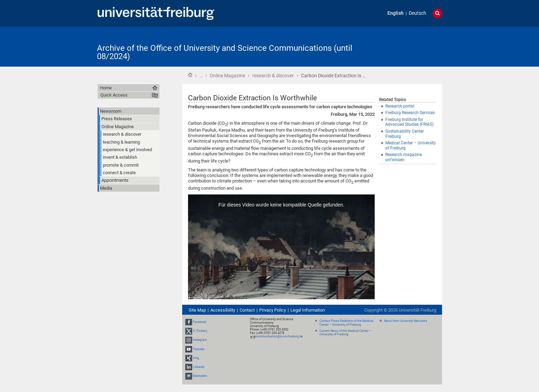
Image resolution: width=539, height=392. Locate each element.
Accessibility (223, 310)
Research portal (400, 106)
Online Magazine (227, 76)
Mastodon (200, 376)
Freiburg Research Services (410, 113)
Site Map (197, 310)
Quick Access (114, 95)
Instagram (200, 340)
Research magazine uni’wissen (404, 157)
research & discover (273, 76)
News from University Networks (406, 321)
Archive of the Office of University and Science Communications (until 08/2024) (225, 52)
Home (190, 75)
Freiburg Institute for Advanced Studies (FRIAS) (409, 122)
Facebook (200, 322)
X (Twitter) (200, 331)
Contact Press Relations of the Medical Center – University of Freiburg (346, 323)
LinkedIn (199, 367)
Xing (196, 358)
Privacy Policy (273, 310)
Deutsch (417, 13)
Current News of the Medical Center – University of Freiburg (345, 333)
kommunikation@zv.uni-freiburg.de (279, 336)
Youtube (199, 349)
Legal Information (308, 310)
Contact (247, 310)
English (395, 13)
